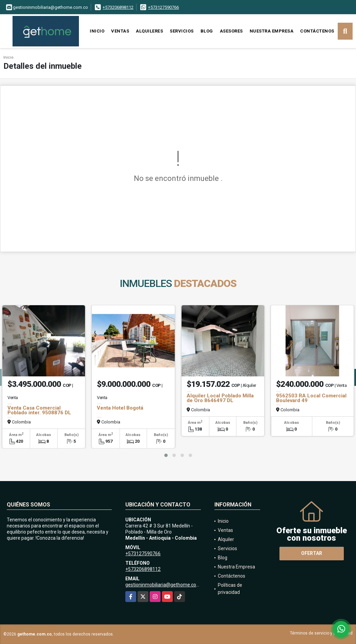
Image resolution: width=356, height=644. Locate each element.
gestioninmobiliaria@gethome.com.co (166, 585)
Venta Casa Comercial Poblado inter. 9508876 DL (39, 410)
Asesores (231, 31)
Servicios (182, 31)
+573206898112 (118, 7)
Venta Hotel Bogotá (120, 408)
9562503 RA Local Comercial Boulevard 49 (311, 398)
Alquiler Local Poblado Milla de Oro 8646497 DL (220, 398)
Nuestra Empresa (272, 31)
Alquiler (226, 539)
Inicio (97, 31)
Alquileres (149, 31)
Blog (207, 31)
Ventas (120, 31)
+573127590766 (163, 7)
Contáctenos (317, 31)
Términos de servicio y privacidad (321, 633)
